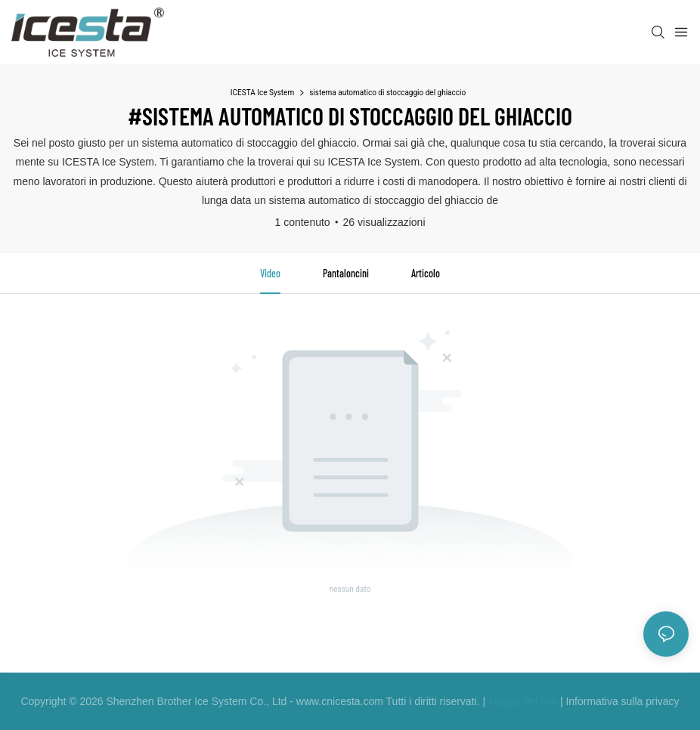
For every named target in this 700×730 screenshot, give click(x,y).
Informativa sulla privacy (622, 701)
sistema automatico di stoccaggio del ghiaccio (387, 93)
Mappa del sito (523, 701)
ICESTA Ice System (262, 93)
